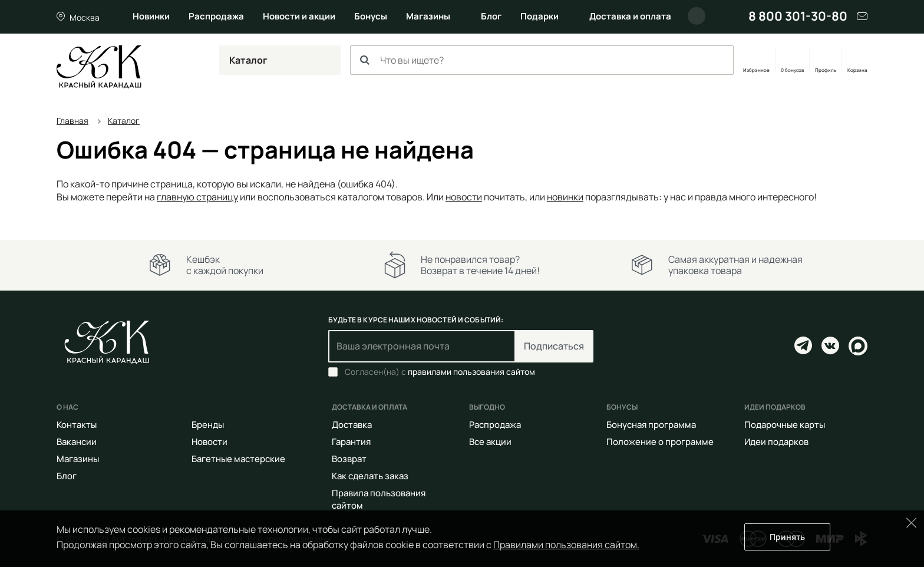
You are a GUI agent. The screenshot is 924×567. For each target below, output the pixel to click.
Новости (209, 442)
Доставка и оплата (630, 16)
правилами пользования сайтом (471, 372)
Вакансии (77, 442)
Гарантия (351, 442)
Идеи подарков (776, 442)
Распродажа (216, 16)
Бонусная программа (651, 425)
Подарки (539, 16)
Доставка (352, 425)
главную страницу (197, 197)
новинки (565, 197)
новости (464, 197)
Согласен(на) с (440, 372)
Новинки (151, 16)
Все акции (490, 442)
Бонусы (371, 16)
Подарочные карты (785, 425)
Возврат (349, 459)
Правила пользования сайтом (379, 499)
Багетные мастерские (238, 459)
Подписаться (554, 346)
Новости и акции (299, 16)
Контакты (77, 425)
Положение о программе (660, 442)
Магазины (428, 16)
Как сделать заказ (370, 476)
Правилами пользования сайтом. (566, 545)
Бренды (208, 425)
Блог (491, 16)
